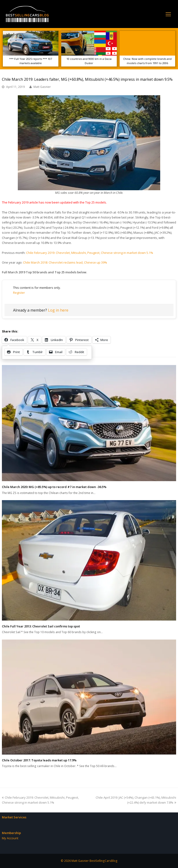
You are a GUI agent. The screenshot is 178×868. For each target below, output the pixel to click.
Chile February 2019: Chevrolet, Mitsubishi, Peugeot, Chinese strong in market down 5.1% (90, 253)
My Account (10, 838)
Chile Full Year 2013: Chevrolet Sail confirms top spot (41, 626)
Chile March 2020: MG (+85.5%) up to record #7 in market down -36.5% (54, 487)
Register (19, 293)
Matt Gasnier (42, 87)
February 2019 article (23, 202)
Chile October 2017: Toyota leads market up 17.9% (39, 760)
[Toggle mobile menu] (168, 14)
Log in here (58, 310)
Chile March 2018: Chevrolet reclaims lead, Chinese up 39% (65, 262)
